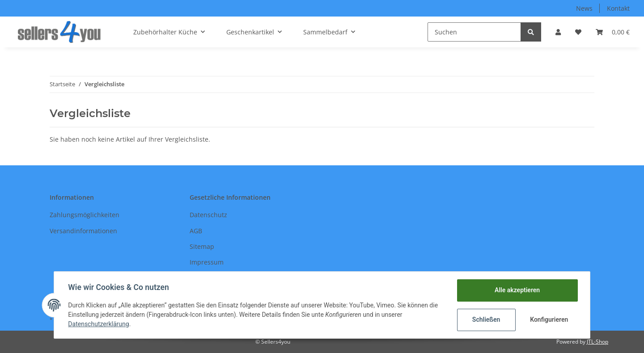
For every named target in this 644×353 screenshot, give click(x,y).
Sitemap (202, 246)
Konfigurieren (549, 319)
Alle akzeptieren (517, 290)
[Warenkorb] (613, 32)
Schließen (486, 319)
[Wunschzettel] (578, 32)
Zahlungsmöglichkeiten (85, 215)
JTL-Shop (597, 342)
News (584, 8)
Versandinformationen (83, 231)
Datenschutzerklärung (99, 324)
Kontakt (618, 8)
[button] (558, 32)
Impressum (207, 262)
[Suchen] (474, 32)
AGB (196, 231)
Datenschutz (208, 215)
